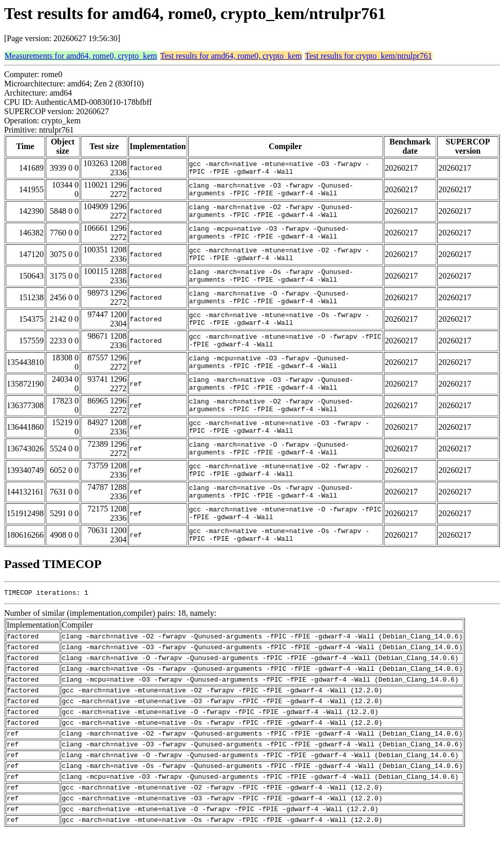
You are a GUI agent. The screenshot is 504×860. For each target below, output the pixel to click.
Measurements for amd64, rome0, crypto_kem (81, 56)
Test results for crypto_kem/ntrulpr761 (369, 56)
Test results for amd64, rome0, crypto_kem (231, 56)
